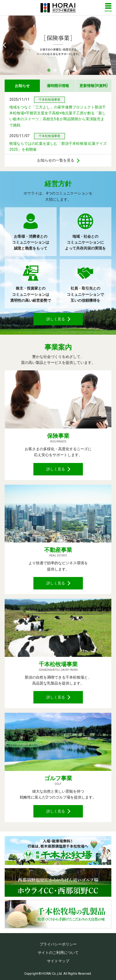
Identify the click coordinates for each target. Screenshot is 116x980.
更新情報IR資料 (94, 86)
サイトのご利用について (58, 953)
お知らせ (22, 86)
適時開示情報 (58, 86)
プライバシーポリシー (58, 944)
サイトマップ (58, 961)
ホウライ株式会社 (58, 8)
